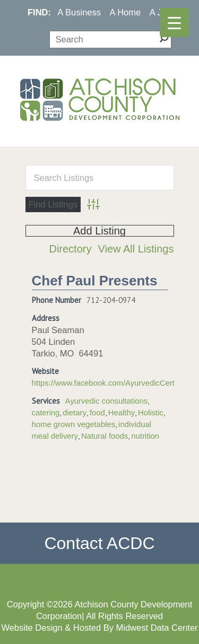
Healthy (122, 413)
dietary (75, 413)
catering (46, 413)
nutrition (145, 436)
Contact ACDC (99, 543)
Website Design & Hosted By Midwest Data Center (99, 628)
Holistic (151, 413)
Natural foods (105, 436)
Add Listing (99, 231)
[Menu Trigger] (174, 23)
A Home (126, 12)
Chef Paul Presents (95, 281)
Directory (70, 249)
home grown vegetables (74, 424)
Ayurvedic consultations (107, 401)
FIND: (39, 12)
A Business (79, 12)
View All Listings (136, 249)
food (97, 413)
